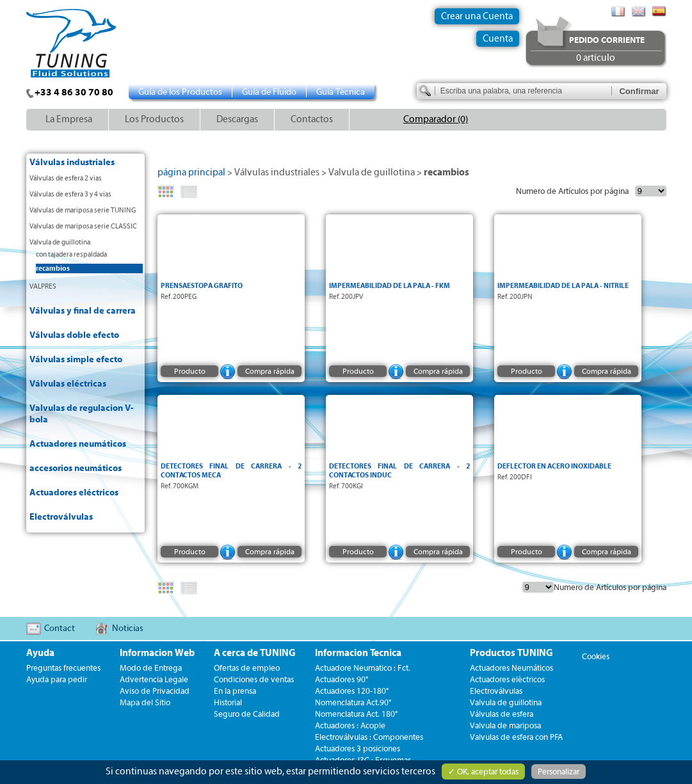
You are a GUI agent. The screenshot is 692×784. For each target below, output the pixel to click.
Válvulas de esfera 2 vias (66, 178)
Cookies (596, 656)
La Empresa (69, 119)
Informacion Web (157, 653)
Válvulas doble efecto (74, 335)
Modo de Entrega (151, 668)
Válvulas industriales (72, 163)
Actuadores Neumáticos (511, 668)
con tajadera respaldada (71, 254)
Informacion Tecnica (358, 653)
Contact (60, 628)
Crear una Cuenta (477, 16)
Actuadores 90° (342, 679)
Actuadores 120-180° (352, 691)
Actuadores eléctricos (74, 493)
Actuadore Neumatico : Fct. (363, 668)
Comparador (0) (436, 119)
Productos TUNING (511, 653)
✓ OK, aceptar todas (483, 772)
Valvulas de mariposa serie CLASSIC (83, 226)
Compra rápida (269, 371)
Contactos (312, 119)
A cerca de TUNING (255, 653)
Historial (228, 702)
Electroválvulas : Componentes (369, 737)
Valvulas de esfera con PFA (516, 737)
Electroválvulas (61, 517)
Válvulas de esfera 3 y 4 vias (70, 194)
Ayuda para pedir (57, 679)
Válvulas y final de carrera (83, 311)
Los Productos (154, 119)
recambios (53, 268)
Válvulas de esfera (502, 714)
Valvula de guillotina (60, 242)
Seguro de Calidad (247, 714)
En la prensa (235, 691)
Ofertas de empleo (247, 668)
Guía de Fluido (269, 92)
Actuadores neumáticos (78, 444)
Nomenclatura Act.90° (353, 702)
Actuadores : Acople (350, 725)
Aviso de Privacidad (155, 691)
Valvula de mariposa (505, 725)
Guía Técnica (341, 92)
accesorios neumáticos (76, 468)
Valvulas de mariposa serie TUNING (83, 210)
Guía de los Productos (180, 92)
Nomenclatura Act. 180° (356, 714)
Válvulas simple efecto (76, 360)
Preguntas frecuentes (63, 668)
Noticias (128, 628)
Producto (189, 371)
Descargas (237, 119)
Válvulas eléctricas (68, 384)
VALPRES (43, 286)
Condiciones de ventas (254, 679)
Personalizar (559, 772)
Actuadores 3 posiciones (358, 748)
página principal (191, 172)
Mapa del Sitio (145, 702)
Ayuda (40, 653)
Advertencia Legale (154, 679)
